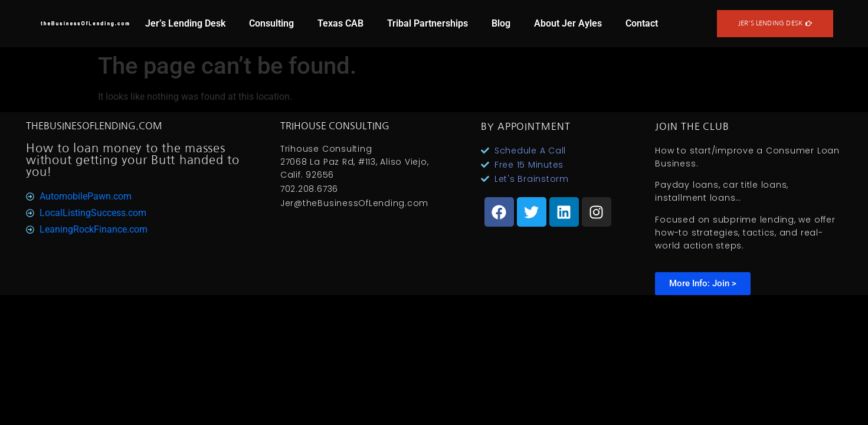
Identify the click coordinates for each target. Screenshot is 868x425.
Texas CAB (340, 23)
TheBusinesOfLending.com (94, 126)
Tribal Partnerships (428, 23)
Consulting (271, 23)
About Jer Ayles (568, 23)
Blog (501, 23)
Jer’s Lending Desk (185, 23)
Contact (642, 23)
